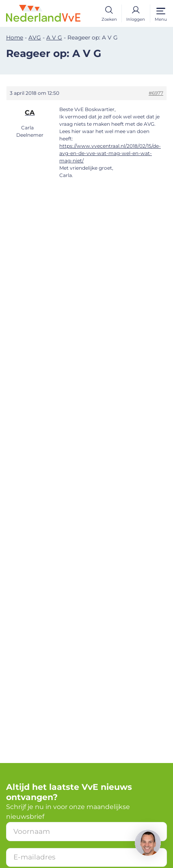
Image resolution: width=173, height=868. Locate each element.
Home (15, 37)
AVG (35, 37)
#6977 (156, 93)
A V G (54, 37)
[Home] (43, 13)
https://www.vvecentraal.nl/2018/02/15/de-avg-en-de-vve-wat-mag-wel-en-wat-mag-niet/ (110, 153)
